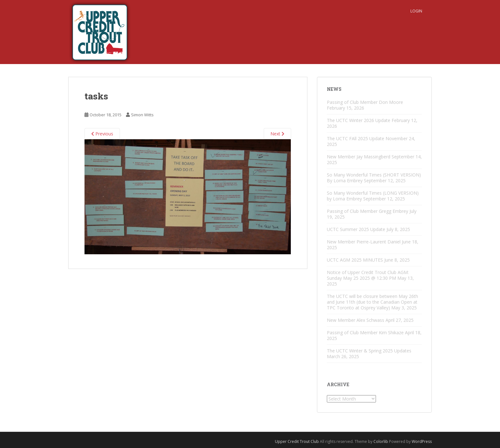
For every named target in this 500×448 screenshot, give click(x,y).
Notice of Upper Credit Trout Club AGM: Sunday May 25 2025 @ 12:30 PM (368, 275)
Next (277, 134)
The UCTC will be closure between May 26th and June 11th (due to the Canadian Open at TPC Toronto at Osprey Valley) (372, 302)
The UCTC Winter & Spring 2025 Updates (369, 351)
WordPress (422, 441)
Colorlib (381, 441)
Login (416, 11)
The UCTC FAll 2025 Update (356, 138)
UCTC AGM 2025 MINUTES (355, 260)
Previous (102, 134)
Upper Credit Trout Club (297, 441)
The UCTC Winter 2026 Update (359, 120)
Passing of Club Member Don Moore (365, 102)
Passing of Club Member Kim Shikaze (365, 332)
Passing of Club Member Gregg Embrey (368, 211)
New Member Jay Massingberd (359, 157)
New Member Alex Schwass (356, 320)
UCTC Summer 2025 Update (356, 229)
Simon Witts (142, 115)
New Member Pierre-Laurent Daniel (364, 242)
